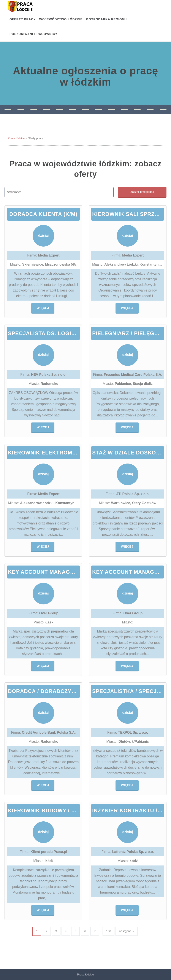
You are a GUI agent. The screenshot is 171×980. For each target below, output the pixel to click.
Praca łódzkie (16, 138)
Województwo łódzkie (61, 19)
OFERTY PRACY (23, 19)
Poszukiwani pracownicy (33, 34)
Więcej (43, 308)
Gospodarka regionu (106, 19)
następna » (126, 931)
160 (108, 931)
